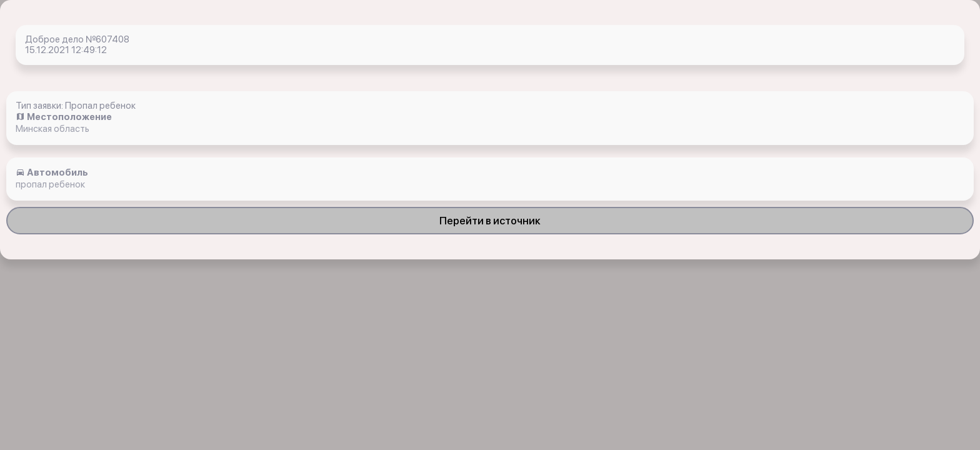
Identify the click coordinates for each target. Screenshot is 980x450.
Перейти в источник (490, 221)
